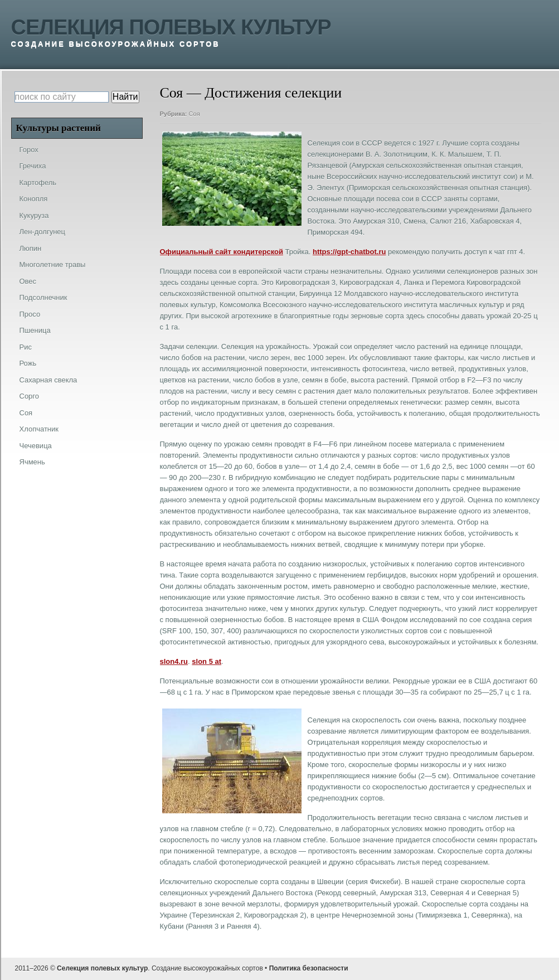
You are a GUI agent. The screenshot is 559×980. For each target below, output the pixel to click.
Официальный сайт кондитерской (222, 252)
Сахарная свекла (48, 380)
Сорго (30, 396)
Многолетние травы (53, 265)
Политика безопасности (309, 968)
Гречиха (33, 166)
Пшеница (35, 330)
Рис (26, 347)
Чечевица (36, 446)
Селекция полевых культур (171, 27)
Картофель (38, 183)
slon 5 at (206, 661)
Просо (30, 314)
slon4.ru (174, 661)
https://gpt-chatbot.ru (349, 252)
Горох (29, 150)
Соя (195, 114)
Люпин (31, 248)
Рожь (28, 363)
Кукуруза (34, 215)
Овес (28, 281)
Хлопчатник (39, 429)
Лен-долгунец (42, 232)
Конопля (34, 199)
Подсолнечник (43, 297)
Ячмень (32, 462)
